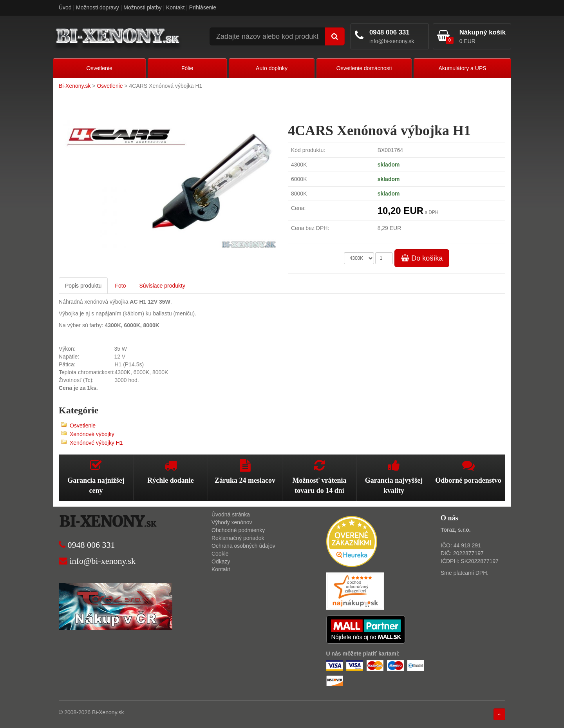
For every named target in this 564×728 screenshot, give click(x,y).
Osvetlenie (99, 68)
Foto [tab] (120, 286)
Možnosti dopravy (98, 7)
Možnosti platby (142, 7)
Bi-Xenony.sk (75, 86)
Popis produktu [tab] (83, 286)
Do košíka (422, 258)
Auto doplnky (272, 68)
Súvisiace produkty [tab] (162, 286)
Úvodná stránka (231, 514)
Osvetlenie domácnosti (364, 68)
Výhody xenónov (232, 522)
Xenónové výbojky (92, 434)
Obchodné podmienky (238, 530)
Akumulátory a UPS (462, 68)
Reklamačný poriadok (238, 538)
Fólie (187, 68)
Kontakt (175, 7)
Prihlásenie (203, 7)
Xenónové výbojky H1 (96, 443)
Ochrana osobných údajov (243, 546)
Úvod (65, 7)
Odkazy (221, 561)
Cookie (220, 554)
